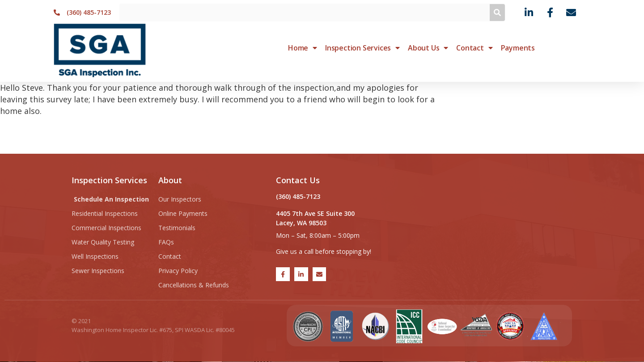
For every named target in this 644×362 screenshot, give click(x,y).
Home (303, 48)
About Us (428, 48)
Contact (474, 48)
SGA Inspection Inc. (118, 321)
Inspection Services (362, 48)
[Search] (497, 13)
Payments (518, 48)
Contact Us (298, 180)
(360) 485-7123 (298, 196)
